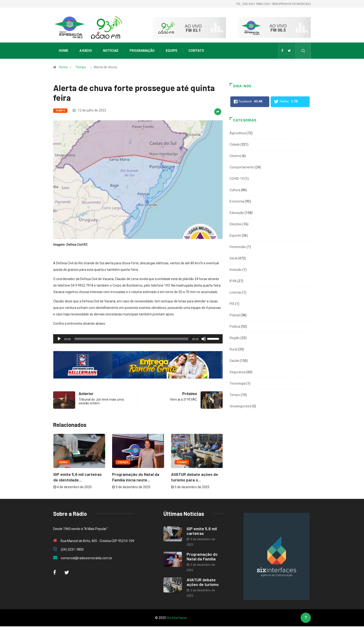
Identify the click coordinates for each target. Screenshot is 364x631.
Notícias (111, 51)
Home (63, 51)
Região (235, 338)
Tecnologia (238, 383)
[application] (138, 339)
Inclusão (236, 270)
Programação (142, 51)
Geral (63, 462)
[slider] (132, 339)
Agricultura (238, 133)
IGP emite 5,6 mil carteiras (202, 531)
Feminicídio (238, 247)
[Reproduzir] (59, 339)
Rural (233, 349)
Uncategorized (240, 406)
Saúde (234, 361)
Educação (237, 213)
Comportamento (242, 167)
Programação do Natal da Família (202, 556)
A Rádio (86, 51)
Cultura (235, 190)
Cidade (123, 462)
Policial (235, 315)
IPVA (233, 281)
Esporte (235, 235)
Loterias (236, 292)
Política (235, 327)
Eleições (236, 224)
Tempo (81, 67)
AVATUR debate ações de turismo (203, 582)
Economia (237, 201)
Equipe (172, 51)
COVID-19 (237, 179)
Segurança (238, 372)
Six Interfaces (177, 618)
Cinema (235, 156)
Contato (196, 51)
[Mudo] (204, 339)
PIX (232, 304)
